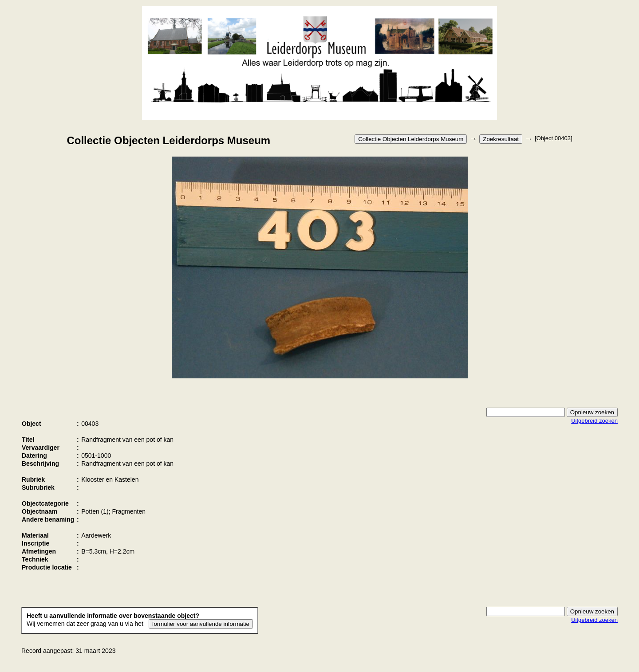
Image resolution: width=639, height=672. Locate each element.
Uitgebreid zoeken (594, 421)
